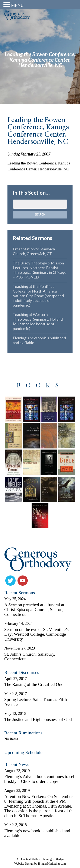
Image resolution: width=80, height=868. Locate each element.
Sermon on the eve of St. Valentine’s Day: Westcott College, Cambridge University (36, 634)
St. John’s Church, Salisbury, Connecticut (30, 657)
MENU (17, 5)
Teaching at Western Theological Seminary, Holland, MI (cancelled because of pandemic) (38, 321)
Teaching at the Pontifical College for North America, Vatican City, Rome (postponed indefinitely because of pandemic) (38, 296)
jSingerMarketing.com (52, 864)
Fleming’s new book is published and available (39, 340)
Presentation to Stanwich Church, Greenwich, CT (34, 251)
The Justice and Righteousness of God (38, 720)
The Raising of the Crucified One (34, 684)
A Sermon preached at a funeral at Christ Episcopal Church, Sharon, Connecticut (34, 610)
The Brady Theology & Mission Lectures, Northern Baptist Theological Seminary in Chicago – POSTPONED (40, 270)
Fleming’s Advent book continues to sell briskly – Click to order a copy (40, 779)
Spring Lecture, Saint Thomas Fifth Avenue (36, 702)
